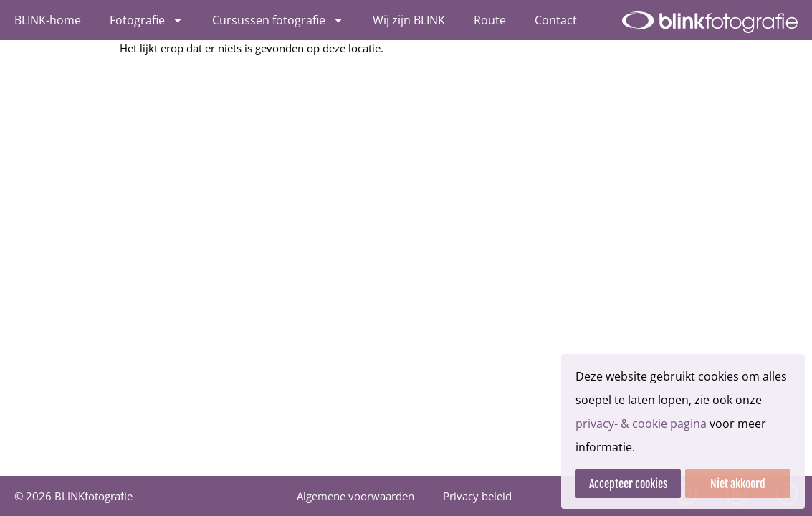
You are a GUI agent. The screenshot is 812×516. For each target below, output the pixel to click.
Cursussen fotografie (278, 20)
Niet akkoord (738, 484)
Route (490, 20)
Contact (556, 20)
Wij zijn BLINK (409, 20)
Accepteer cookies (628, 484)
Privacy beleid (477, 496)
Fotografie (147, 20)
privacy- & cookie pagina (641, 424)
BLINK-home (48, 20)
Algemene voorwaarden (355, 496)
